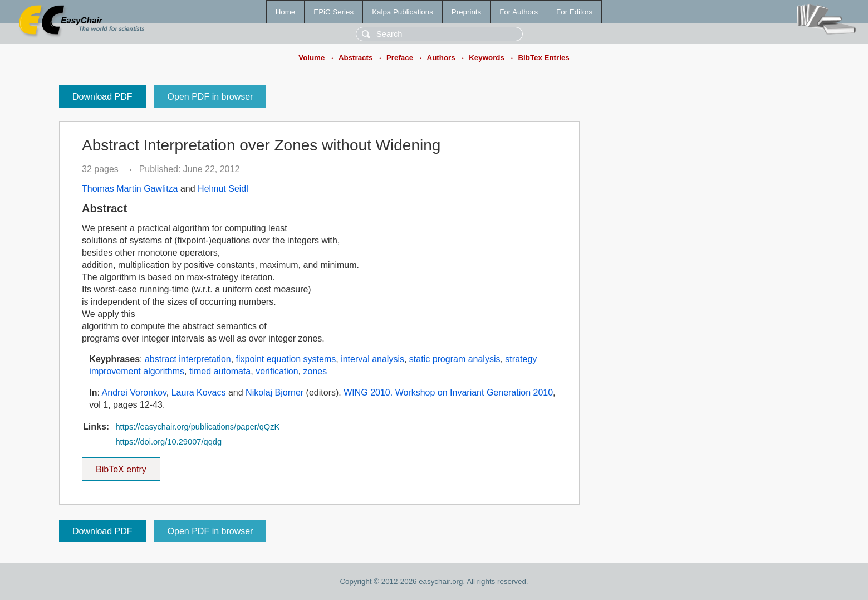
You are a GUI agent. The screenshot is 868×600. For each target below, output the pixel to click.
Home (286, 12)
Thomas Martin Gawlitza (130, 189)
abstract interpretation (188, 359)
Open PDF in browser (210, 97)
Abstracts (355, 58)
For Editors (574, 12)
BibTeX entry (121, 466)
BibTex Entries (543, 58)
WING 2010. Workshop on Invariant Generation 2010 (448, 392)
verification (277, 371)
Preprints (466, 12)
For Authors (519, 12)
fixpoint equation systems (286, 359)
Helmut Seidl (223, 189)
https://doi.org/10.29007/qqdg (168, 442)
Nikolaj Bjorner (274, 392)
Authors (441, 58)
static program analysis (455, 359)
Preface (400, 58)
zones (315, 371)
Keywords (487, 58)
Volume (312, 58)
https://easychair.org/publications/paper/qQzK (197, 427)
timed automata (220, 371)
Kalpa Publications (403, 12)
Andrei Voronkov (134, 392)
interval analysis (372, 359)
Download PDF (102, 97)
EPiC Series (334, 12)
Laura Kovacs (199, 392)
